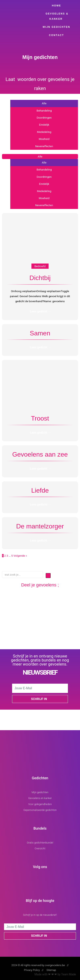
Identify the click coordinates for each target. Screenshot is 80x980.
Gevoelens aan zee (40, 454)
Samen (40, 333)
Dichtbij (40, 278)
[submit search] (48, 576)
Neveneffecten (44, 146)
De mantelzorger (40, 526)
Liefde (40, 490)
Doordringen (44, 118)
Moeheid (44, 139)
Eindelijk (44, 125)
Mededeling (44, 132)
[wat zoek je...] (23, 575)
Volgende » (20, 556)
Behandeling (44, 111)
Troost (40, 418)
